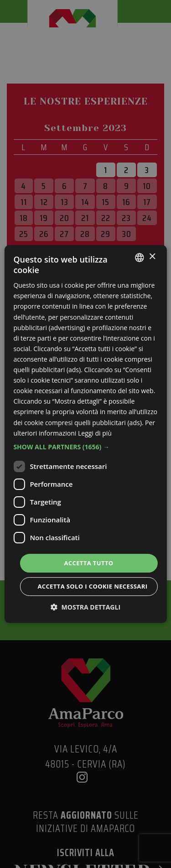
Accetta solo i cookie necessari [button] (92, 586)
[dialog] (85, 434)
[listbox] (140, 258)
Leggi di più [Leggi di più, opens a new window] (95, 433)
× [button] (152, 257)
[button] (85, 447)
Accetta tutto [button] (88, 563)
